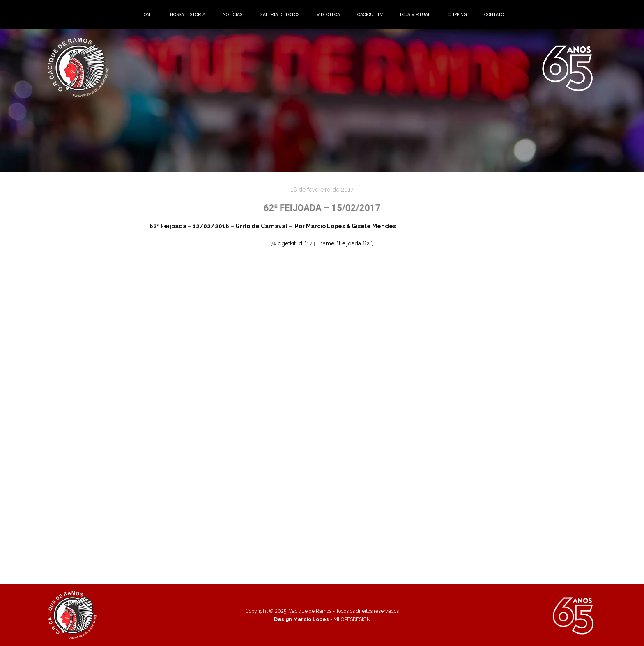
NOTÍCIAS (232, 14)
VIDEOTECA (328, 14)
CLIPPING (457, 14)
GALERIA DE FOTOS (279, 14)
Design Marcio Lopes (301, 619)
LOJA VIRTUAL (415, 14)
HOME (147, 14)
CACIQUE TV (370, 14)
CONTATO (494, 14)
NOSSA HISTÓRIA (188, 14)
